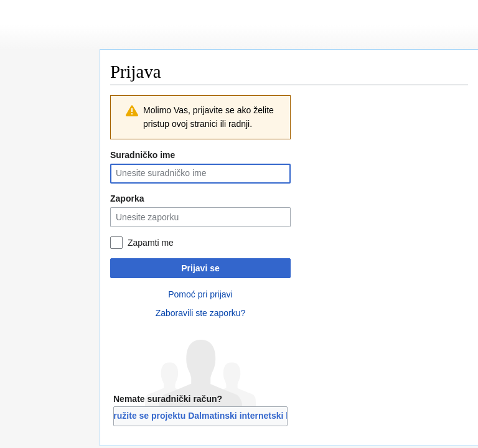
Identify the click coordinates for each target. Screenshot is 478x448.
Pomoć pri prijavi (200, 294)
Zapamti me (151, 243)
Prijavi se (200, 268)
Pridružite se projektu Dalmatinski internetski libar (200, 416)
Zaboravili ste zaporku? (201, 313)
